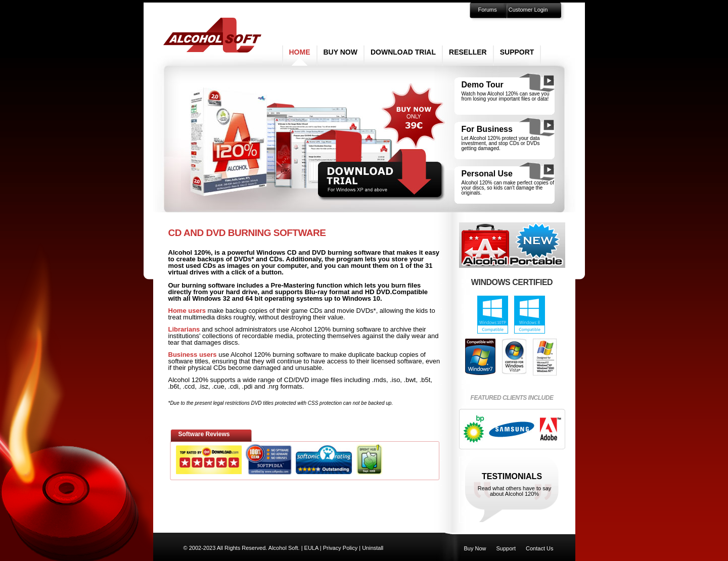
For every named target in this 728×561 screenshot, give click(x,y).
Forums (488, 10)
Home (300, 52)
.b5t (425, 380)
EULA (311, 548)
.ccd (189, 386)
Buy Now (340, 52)
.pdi (247, 386)
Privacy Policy (340, 548)
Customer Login (528, 10)
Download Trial (403, 52)
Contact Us (539, 548)
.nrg (272, 386)
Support (517, 52)
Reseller (468, 52)
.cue (218, 386)
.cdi (233, 386)
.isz (204, 386)
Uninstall (373, 548)
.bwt (410, 380)
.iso (395, 380)
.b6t (174, 386)
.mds (379, 380)
